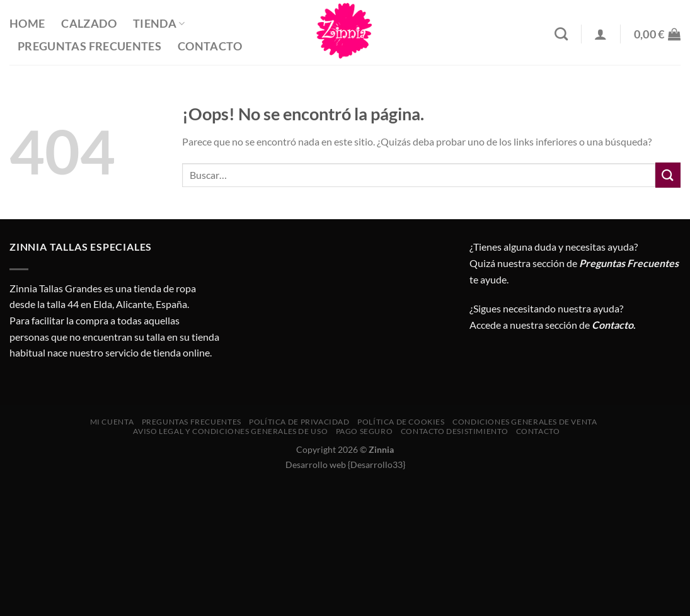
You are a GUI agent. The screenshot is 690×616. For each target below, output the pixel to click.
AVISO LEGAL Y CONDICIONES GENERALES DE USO (230, 431)
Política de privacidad (299, 422)
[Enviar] (668, 175)
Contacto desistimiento (454, 431)
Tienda (159, 24)
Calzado (89, 24)
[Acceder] (601, 34)
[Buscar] (561, 34)
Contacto (210, 46)
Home (27, 24)
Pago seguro (365, 431)
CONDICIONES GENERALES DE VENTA (525, 422)
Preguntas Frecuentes (89, 46)
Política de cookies (401, 422)
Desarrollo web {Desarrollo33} (345, 465)
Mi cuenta (112, 422)
